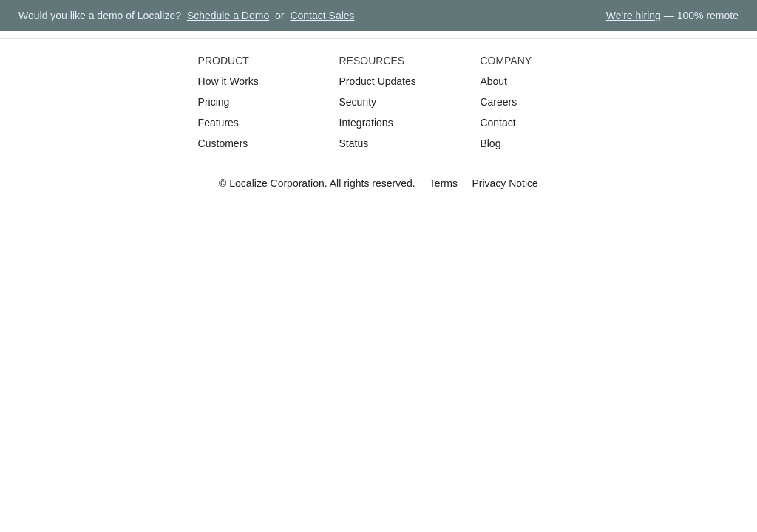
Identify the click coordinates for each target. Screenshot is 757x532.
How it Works (228, 81)
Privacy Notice (505, 183)
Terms (444, 183)
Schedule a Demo (228, 16)
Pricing (214, 102)
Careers (498, 102)
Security (358, 102)
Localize (248, 183)
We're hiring (634, 16)
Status (354, 143)
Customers (223, 143)
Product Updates (378, 81)
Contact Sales (322, 16)
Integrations (366, 123)
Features (218, 123)
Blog (490, 143)
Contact (498, 123)
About (493, 81)
